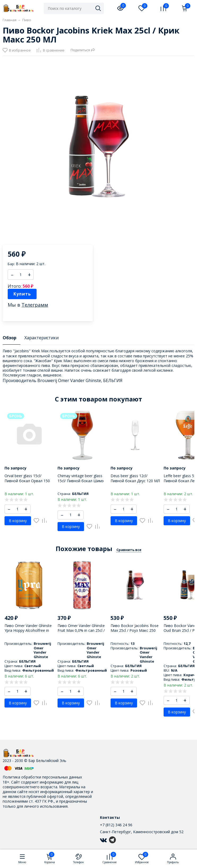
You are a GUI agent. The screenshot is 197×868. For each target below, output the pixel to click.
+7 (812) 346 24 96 (116, 825)
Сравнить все (129, 550)
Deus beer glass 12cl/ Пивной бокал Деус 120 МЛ (135, 478)
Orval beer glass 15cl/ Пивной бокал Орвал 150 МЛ (27, 480)
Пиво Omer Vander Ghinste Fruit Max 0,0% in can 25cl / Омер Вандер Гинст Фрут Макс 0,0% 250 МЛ (81, 633)
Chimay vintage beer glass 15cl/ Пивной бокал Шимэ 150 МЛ (81, 480)
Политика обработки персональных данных (42, 777)
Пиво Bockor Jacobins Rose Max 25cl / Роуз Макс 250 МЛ (135, 630)
